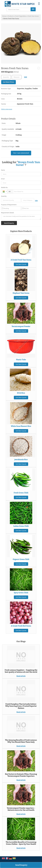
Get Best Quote (21, 264)
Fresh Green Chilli (21, 493)
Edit (26, 77)
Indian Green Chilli (21, 526)
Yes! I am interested (21, 153)
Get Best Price (9, 82)
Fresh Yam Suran (33, 16)
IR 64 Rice (21, 393)
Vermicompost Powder (21, 326)
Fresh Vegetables (21, 16)
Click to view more (7, 109)
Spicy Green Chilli (21, 593)
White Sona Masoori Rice (21, 426)
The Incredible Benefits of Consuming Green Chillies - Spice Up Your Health (21, 843)
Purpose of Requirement (9, 205)
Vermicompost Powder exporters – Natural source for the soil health (21, 809)
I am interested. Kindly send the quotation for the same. (21, 217)
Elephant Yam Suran (21, 293)
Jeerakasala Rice (21, 460)
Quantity (4, 196)
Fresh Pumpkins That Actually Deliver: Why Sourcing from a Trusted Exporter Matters (21, 706)
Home (4, 16)
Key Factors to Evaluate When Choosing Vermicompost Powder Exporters (21, 775)
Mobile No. (5, 187)
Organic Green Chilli (21, 559)
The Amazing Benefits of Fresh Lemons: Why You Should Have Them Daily (21, 741)
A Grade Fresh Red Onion (21, 626)
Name (3, 170)
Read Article (21, 676)
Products (11, 16)
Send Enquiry (21, 865)
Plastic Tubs (21, 360)
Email (3, 179)
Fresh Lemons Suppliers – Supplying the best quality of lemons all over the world (21, 671)
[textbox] (17, 77)
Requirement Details (8, 213)
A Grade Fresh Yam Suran (21, 260)
